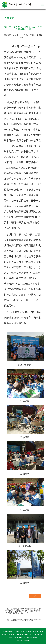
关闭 (35, 596)
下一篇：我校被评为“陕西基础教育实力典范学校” (23, 620)
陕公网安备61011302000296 (12, 632)
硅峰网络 (27, 641)
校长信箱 (35, 638)
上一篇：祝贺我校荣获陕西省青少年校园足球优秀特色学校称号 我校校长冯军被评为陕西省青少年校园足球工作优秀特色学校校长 (23, 611)
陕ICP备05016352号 (25, 638)
